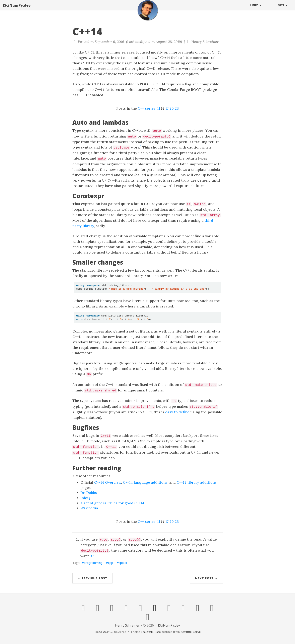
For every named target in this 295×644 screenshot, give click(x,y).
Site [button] (281, 9)
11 (159, 108)
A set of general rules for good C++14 (112, 503)
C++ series (147, 108)
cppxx (123, 563)
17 (167, 108)
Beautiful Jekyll (191, 632)
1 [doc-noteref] (141, 146)
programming (93, 563)
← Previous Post (92, 578)
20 (172, 108)
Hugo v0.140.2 (104, 632)
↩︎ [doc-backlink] (92, 556)
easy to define (177, 412)
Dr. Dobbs (89, 493)
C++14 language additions (145, 482)
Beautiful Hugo (151, 632)
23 (177, 108)
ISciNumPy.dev (17, 9)
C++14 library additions (197, 482)
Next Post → (206, 578)
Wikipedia (89, 508)
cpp (111, 563)
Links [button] (254, 9)
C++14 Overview (108, 482)
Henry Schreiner (127, 625)
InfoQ (85, 498)
